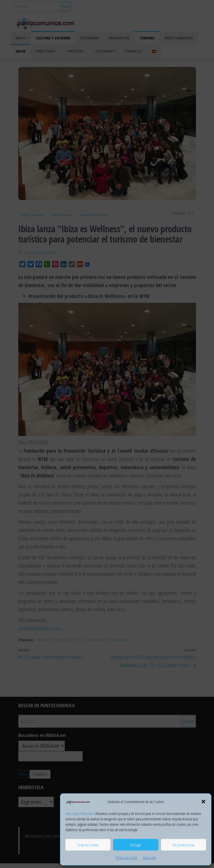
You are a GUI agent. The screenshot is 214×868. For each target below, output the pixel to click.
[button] (203, 802)
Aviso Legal (149, 858)
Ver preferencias (183, 845)
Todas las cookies (88, 845)
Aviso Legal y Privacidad (79, 814)
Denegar (136, 845)
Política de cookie (127, 858)
